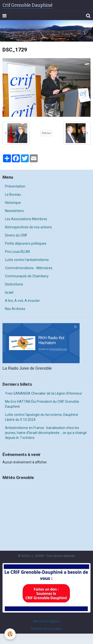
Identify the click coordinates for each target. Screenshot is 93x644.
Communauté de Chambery (27, 276)
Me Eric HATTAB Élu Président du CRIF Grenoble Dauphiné (42, 404)
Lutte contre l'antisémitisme (27, 260)
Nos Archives (15, 309)
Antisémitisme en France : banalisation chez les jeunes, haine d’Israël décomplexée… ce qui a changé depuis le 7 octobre (46, 433)
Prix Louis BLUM (17, 252)
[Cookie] (10, 634)
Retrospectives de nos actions (28, 227)
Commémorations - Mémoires (29, 268)
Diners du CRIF (16, 235)
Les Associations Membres (26, 219)
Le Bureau (13, 194)
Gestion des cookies (46, 629)
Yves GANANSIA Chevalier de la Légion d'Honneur (44, 393)
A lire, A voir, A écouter (22, 301)
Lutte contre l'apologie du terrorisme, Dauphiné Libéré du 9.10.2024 (42, 417)
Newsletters (14, 211)
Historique (13, 203)
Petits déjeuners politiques (26, 243)
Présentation (15, 186)
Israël (9, 292)
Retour (46, 133)
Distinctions (14, 284)
